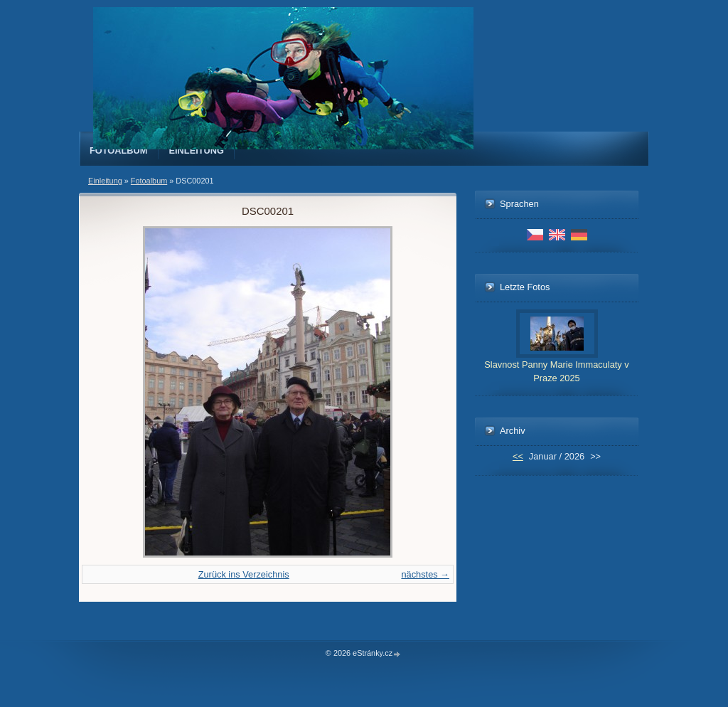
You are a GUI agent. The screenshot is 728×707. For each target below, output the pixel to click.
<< (518, 456)
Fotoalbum (119, 150)
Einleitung (197, 150)
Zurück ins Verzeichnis (244, 574)
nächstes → (425, 574)
